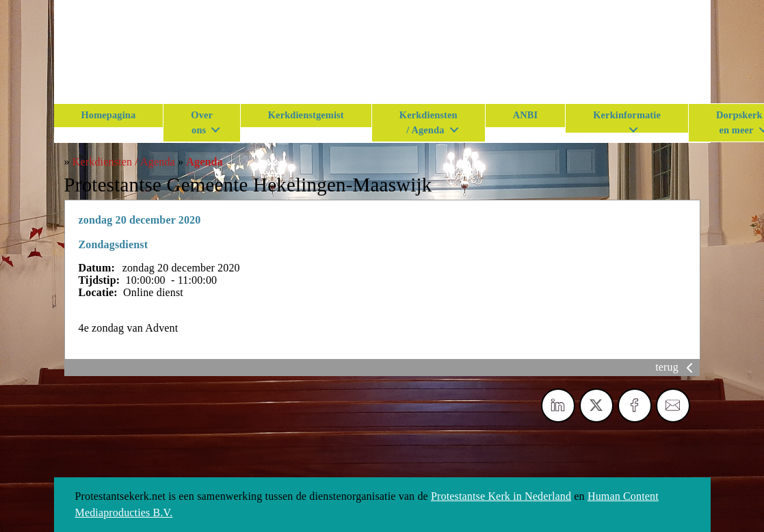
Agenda (204, 162)
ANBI (526, 115)
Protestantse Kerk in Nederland (501, 496)
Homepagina (109, 115)
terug (676, 367)
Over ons (202, 122)
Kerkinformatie (627, 115)
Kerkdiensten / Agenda (429, 122)
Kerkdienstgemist (306, 115)
